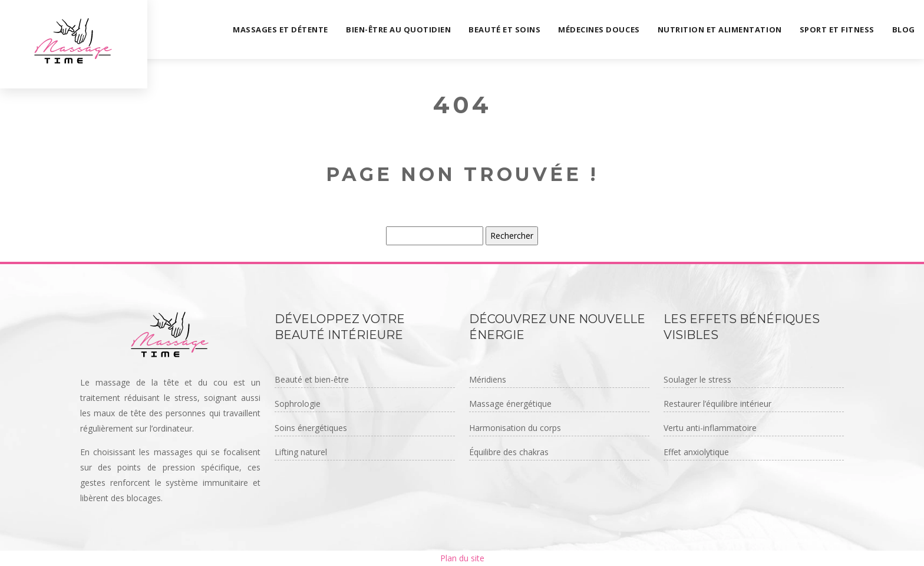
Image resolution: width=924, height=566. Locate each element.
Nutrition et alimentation (720, 29)
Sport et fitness (837, 29)
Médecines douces (599, 29)
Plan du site (462, 558)
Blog (904, 29)
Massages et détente (280, 29)
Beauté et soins (504, 29)
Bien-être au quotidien (398, 29)
